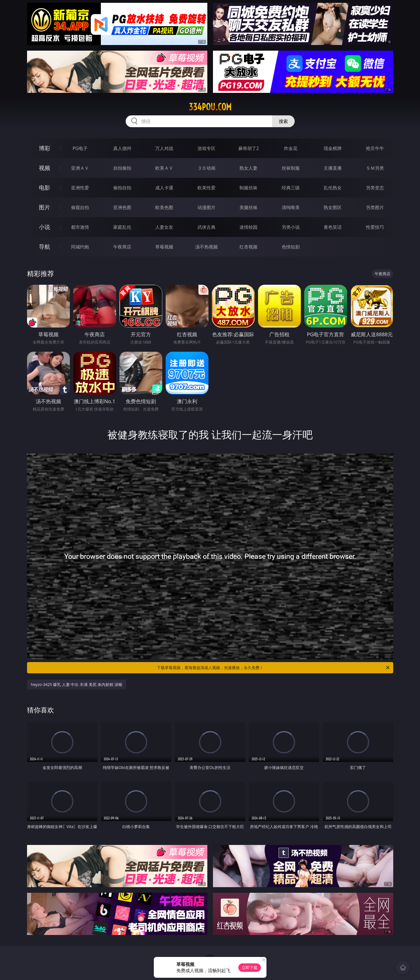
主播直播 (333, 168)
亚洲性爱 (80, 188)
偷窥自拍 (80, 207)
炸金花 (291, 148)
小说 (45, 227)
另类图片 (375, 207)
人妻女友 (164, 227)
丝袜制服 (291, 168)
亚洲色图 (122, 207)
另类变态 (375, 188)
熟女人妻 (248, 168)
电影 (45, 188)
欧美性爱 (206, 188)
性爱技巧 (375, 227)
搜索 (283, 121)
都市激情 (80, 227)
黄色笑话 (333, 227)
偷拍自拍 (122, 188)
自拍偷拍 (122, 168)
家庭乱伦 (122, 227)
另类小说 (291, 227)
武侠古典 (206, 227)
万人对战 (164, 148)
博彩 (45, 148)
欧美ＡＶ (164, 168)
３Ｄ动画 (206, 168)
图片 (45, 207)
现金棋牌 (333, 148)
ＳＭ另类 (375, 168)
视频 (45, 168)
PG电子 (80, 148)
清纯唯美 (291, 207)
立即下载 (250, 967)
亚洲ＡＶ (80, 168)
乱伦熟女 (333, 188)
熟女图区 (333, 207)
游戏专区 (206, 148)
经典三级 (291, 188)
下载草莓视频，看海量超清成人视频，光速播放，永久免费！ (274, 668)
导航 (45, 247)
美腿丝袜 (248, 207)
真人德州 (122, 148)
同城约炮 (80, 247)
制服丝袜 (248, 188)
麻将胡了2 (249, 148)
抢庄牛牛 (375, 148)
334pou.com (210, 107)
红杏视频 (248, 247)
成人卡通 (164, 188)
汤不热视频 (206, 247)
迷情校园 (248, 227)
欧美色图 (164, 207)
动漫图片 (206, 207)
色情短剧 (291, 247)
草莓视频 (164, 247)
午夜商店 (122, 247)
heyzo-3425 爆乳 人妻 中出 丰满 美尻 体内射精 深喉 (77, 684)
